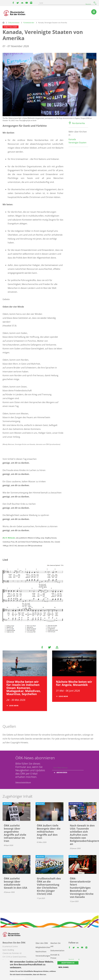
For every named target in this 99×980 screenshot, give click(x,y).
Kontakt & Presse (55, 956)
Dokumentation (14, 23)
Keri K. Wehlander (9, 538)
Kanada (72, 139)
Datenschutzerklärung (23, 782)
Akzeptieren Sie (68, 963)
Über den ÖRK (42, 943)
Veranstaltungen (43, 956)
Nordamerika (78, 123)
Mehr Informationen (18, 978)
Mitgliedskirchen (43, 947)
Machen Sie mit (55, 945)
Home (3, 23)
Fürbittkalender (29, 23)
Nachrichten (41, 952)
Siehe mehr (14, 706)
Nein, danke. (64, 967)
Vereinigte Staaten (77, 143)
